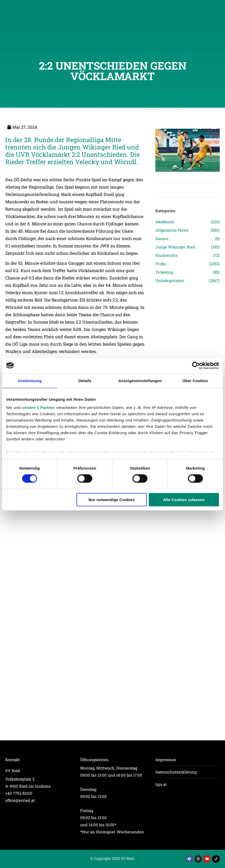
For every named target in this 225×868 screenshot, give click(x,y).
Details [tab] (85, 380)
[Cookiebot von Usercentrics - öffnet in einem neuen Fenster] (196, 365)
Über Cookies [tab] (195, 380)
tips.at (161, 784)
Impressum (166, 760)
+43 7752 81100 (19, 793)
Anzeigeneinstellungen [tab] (140, 380)
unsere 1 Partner (38, 407)
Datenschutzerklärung (176, 772)
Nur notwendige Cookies (112, 500)
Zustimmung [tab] (30, 380)
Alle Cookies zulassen (184, 500)
